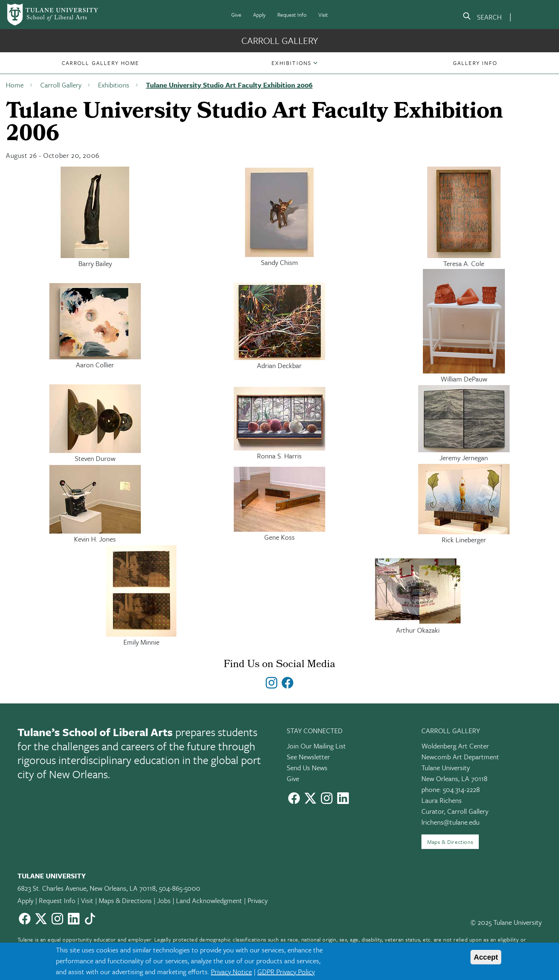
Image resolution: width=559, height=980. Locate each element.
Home (15, 85)
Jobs (164, 900)
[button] (100, 63)
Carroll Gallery (280, 40)
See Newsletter (308, 757)
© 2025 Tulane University (506, 922)
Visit (323, 15)
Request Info (292, 15)
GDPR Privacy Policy (286, 971)
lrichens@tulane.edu (450, 822)
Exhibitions (291, 63)
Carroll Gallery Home (100, 63)
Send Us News (307, 767)
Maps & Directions (450, 842)
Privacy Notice (231, 971)
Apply (259, 15)
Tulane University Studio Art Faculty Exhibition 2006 (229, 85)
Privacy (258, 900)
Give (236, 15)
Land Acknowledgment (209, 900)
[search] (482, 17)
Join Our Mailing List (316, 746)
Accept (486, 957)
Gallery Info (475, 63)
